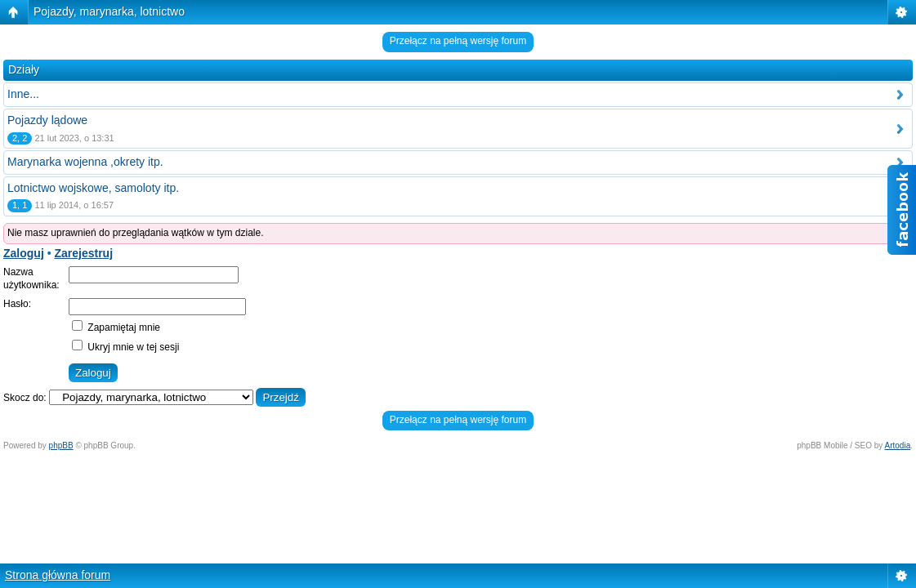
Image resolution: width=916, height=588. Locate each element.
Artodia (898, 445)
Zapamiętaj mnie (116, 327)
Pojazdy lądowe (47, 120)
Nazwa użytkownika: (31, 278)
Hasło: (17, 304)
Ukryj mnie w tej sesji (125, 347)
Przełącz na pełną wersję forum (458, 41)
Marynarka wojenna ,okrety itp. (85, 162)
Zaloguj (24, 253)
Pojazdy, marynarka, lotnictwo (109, 11)
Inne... (23, 94)
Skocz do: (25, 398)
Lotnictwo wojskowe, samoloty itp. (93, 188)
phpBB (61, 445)
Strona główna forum (58, 575)
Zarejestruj (83, 253)
